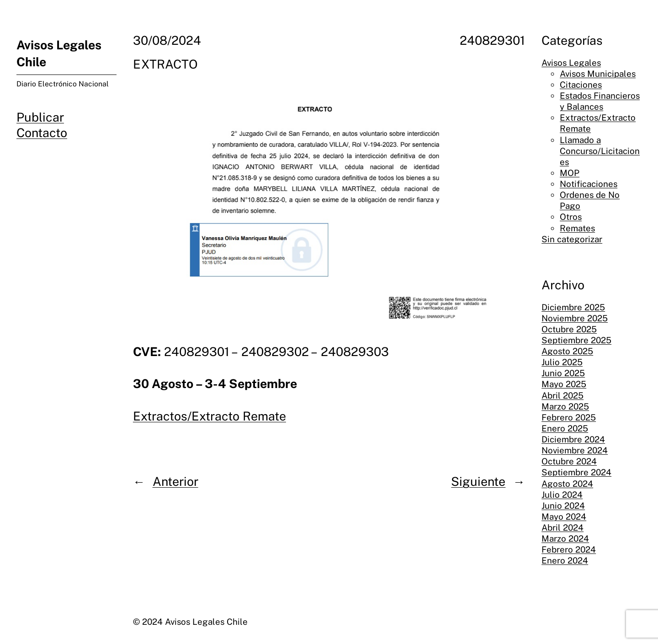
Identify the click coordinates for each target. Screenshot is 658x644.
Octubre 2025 (569, 329)
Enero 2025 (565, 428)
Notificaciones (589, 184)
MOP (570, 173)
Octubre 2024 (569, 461)
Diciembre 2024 (573, 439)
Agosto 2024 (567, 484)
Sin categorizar (572, 239)
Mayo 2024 (564, 516)
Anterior (175, 482)
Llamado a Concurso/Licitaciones (600, 151)
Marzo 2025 (565, 406)
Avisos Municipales (598, 74)
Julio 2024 (562, 495)
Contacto (42, 133)
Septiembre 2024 (576, 472)
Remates (577, 228)
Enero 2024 (565, 560)
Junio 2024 (563, 506)
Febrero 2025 (569, 417)
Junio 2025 (563, 373)
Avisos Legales (571, 63)
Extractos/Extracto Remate (210, 416)
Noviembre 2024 (575, 450)
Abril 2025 (562, 395)
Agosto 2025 (567, 351)
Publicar (40, 117)
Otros (571, 217)
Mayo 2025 (564, 384)
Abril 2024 (562, 527)
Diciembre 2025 (573, 307)
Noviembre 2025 (575, 318)
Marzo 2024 (565, 538)
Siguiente (478, 482)
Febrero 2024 (569, 549)
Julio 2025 (562, 362)
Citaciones (581, 85)
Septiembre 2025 (576, 340)
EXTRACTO (165, 64)
